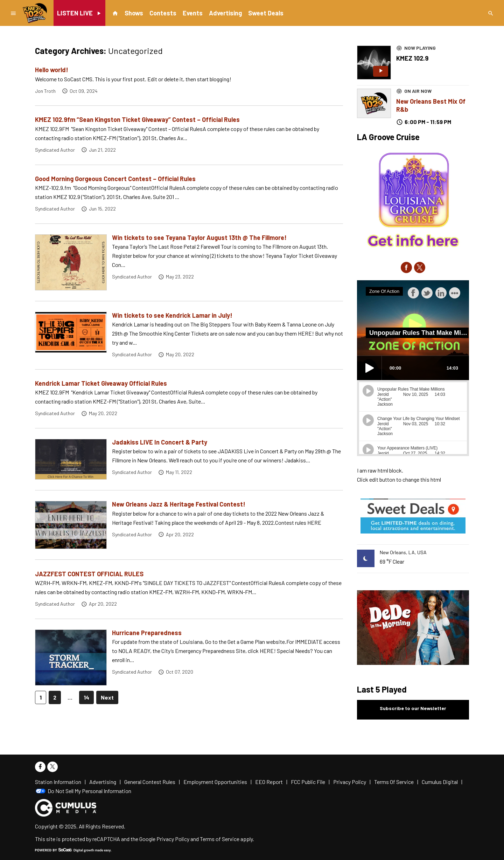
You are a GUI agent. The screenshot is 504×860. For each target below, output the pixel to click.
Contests (163, 13)
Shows (134, 13)
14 (86, 697)
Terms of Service (220, 839)
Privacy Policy (173, 839)
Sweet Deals (266, 13)
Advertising (225, 13)
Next (107, 697)
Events (193, 13)
